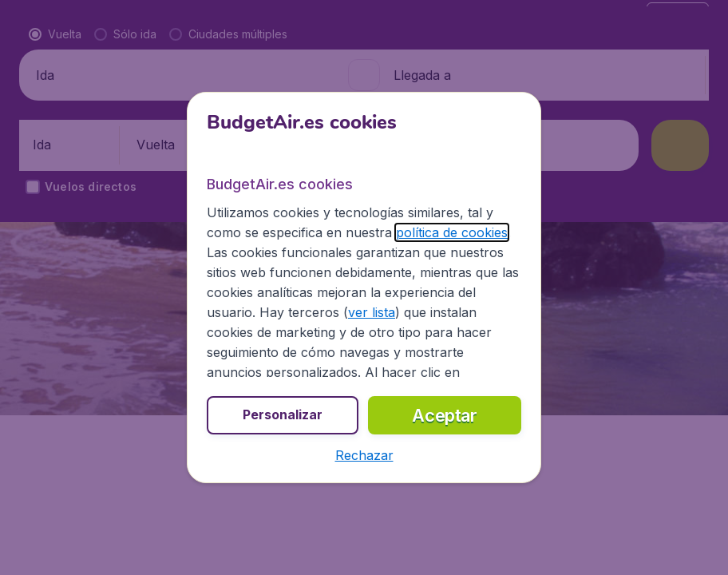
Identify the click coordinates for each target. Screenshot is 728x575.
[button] (364, 455)
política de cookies (452, 232)
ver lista (372, 312)
